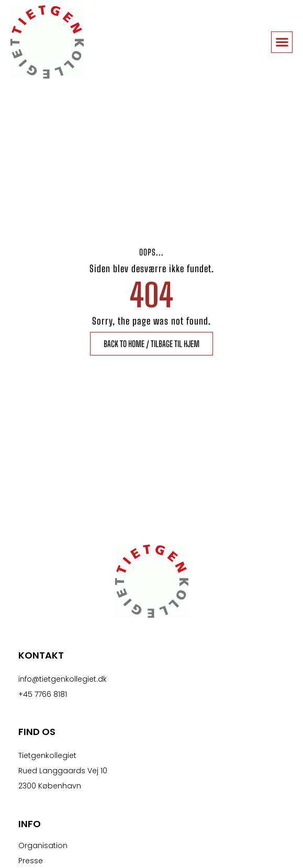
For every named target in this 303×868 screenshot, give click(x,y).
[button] (282, 42)
